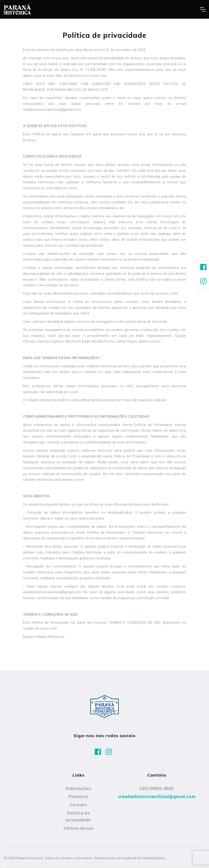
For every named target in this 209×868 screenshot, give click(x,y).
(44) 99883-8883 (157, 789)
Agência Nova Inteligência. (144, 858)
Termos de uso (78, 828)
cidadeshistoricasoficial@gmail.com (157, 797)
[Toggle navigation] (203, 9)
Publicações (78, 789)
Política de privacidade (78, 817)
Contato (78, 805)
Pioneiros (78, 797)
